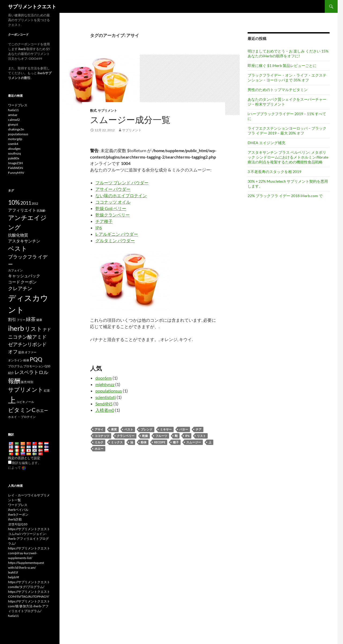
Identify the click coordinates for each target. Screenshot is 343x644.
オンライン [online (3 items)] (15, 360)
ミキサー (166, 429)
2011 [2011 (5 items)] (26, 203)
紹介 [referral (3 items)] (11, 373)
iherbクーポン (18, 514)
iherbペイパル (18, 510)
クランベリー (126, 436)
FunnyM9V (16, 173)
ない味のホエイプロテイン (121, 195)
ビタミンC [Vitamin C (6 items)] (22, 410)
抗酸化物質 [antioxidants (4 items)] (18, 235)
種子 (176, 442)
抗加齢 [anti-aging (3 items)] (41, 210)
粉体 (144, 442)
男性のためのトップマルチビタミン (278, 90)
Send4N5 (104, 404)
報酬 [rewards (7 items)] (14, 381)
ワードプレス (18, 105)
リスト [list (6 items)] (33, 329)
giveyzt (13, 124)
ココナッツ (102, 436)
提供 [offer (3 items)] (21, 352)
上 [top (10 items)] (12, 400)
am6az (13, 115)
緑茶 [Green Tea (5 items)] (31, 319)
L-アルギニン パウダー (117, 234)
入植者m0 (105, 410)
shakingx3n (16, 129)
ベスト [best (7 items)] (18, 248)
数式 (93, 111)
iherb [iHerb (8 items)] (16, 328)
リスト (201, 436)
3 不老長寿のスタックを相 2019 (274, 172)
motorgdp (15, 139)
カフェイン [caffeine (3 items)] (15, 270)
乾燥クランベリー (113, 215)
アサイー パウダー (113, 189)
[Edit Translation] (10, 462)
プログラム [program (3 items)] (15, 366)
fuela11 (13, 110)
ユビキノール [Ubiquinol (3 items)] (25, 402)
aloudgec (14, 149)
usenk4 (13, 144)
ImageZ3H (15, 163)
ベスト (129, 429)
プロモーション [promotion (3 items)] (34, 366)
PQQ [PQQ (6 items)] (36, 359)
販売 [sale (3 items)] (24, 382)
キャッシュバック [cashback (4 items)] (24, 276)
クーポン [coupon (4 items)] (29, 282)
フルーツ (161, 436)
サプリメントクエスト (32, 6)
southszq (14, 153)
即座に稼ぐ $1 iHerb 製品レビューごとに (282, 65)
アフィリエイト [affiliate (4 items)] (22, 210)
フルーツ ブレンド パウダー (122, 183)
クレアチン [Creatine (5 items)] (20, 288)
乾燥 (145, 436)
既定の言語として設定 (24, 458)
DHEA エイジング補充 (266, 143)
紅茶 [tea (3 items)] (47, 390)
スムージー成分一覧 (130, 120)
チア (199, 429)
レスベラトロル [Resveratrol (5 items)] (31, 372)
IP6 (99, 228)
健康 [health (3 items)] (39, 320)
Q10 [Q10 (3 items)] (47, 366)
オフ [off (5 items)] (13, 351)
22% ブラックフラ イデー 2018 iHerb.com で (285, 196)
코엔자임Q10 (18, 524)
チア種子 (104, 221)
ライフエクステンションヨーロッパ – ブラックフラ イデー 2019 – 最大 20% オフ (287, 131)
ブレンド (147, 429)
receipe (160, 442)
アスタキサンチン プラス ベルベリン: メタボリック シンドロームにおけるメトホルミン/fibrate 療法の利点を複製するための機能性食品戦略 (288, 157)
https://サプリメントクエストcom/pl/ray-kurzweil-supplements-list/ (29, 553)
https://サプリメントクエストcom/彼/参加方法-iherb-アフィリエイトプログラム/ (29, 606)
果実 (114, 429)
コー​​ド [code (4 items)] (14, 282)
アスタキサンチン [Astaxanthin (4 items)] (24, 241)
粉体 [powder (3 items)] (26, 360)
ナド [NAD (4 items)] (47, 329)
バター (184, 429)
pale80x (14, 158)
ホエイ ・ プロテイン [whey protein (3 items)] (22, 417)
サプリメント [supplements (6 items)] (26, 390)
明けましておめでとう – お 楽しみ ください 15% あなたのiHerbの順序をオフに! (288, 53)
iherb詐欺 (15, 519)
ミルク (99, 442)
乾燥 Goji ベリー (111, 208)
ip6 (187, 436)
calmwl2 (14, 120)
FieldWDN (16, 168)
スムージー (194, 442)
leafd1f (13, 572)
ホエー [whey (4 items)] (42, 410)
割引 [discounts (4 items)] (12, 319)
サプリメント (107, 111)
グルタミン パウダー (115, 240)
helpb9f (14, 577)
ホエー (99, 449)
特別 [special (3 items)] (30, 382)
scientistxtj (106, 397)
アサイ (99, 429)
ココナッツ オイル (113, 202)
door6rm (104, 378)
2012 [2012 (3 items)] (35, 203)
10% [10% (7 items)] (14, 202)
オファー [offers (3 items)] (31, 352)
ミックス (117, 442)
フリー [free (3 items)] (21, 320)
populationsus (109, 391)
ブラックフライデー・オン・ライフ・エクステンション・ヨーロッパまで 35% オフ (287, 78)
